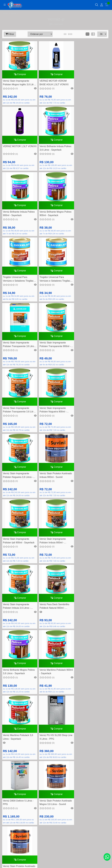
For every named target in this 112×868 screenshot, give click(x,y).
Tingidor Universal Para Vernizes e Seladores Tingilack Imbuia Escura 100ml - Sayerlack (55, 216)
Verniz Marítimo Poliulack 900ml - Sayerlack (52, 479)
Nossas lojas (56, 757)
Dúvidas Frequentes (56, 725)
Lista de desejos (56, 782)
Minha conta (56, 773)
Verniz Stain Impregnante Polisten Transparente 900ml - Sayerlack (18, 282)
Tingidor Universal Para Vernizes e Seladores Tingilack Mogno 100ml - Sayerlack (19, 216)
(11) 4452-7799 (59, 657)
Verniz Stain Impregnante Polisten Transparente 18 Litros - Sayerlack (91, 216)
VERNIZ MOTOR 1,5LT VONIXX (87, 83)
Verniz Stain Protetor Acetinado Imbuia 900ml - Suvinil (55, 347)
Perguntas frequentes (56, 734)
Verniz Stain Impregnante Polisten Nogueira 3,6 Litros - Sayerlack (18, 348)
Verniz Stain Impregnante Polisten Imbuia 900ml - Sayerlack (16, 414)
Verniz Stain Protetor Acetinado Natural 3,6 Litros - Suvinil (19, 611)
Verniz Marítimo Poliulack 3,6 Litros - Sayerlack (90, 479)
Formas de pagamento (56, 729)
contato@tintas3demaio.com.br (59, 666)
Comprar (19, 75)
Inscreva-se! (56, 827)
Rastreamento (56, 720)
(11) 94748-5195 (59, 661)
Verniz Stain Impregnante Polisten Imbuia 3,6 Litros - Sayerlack (53, 414)
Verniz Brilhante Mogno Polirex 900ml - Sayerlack (91, 149)
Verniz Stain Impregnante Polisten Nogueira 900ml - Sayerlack (88, 282)
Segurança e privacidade (56, 748)
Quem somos (56, 738)
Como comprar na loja (56, 752)
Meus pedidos (56, 778)
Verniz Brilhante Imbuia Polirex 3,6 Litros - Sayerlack (19, 149)
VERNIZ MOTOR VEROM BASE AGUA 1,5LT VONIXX (53, 83)
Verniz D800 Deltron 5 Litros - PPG (54, 545)
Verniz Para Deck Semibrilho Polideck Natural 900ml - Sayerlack (90, 414)
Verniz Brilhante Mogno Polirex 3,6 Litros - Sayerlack (19, 479)
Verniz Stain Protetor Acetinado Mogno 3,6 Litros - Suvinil (91, 545)
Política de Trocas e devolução (56, 743)
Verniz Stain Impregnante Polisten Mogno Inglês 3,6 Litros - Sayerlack (16, 84)
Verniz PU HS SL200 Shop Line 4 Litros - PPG (19, 545)
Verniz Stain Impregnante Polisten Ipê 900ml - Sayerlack (90, 347)
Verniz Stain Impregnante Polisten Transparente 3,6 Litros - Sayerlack (55, 282)
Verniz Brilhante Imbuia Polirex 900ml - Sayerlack (55, 149)
